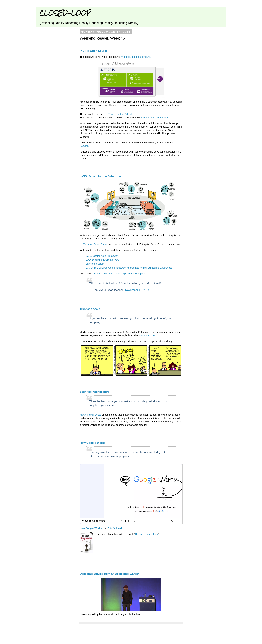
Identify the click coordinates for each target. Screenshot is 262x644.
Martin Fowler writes (90, 415)
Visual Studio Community (154, 118)
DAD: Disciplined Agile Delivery (102, 260)
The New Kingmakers (146, 534)
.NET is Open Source (94, 51)
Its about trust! (149, 335)
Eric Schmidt (115, 528)
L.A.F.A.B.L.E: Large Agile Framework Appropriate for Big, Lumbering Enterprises (129, 268)
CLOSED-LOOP (65, 13)
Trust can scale (90, 309)
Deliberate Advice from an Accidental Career (109, 574)
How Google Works (93, 443)
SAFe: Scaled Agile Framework (102, 256)
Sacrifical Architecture (95, 392)
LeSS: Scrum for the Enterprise (101, 176)
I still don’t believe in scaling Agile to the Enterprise (119, 274)
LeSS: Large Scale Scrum (94, 244)
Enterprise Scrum (95, 264)
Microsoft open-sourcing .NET (137, 57)
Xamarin (84, 146)
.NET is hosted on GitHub (119, 114)
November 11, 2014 (137, 290)
